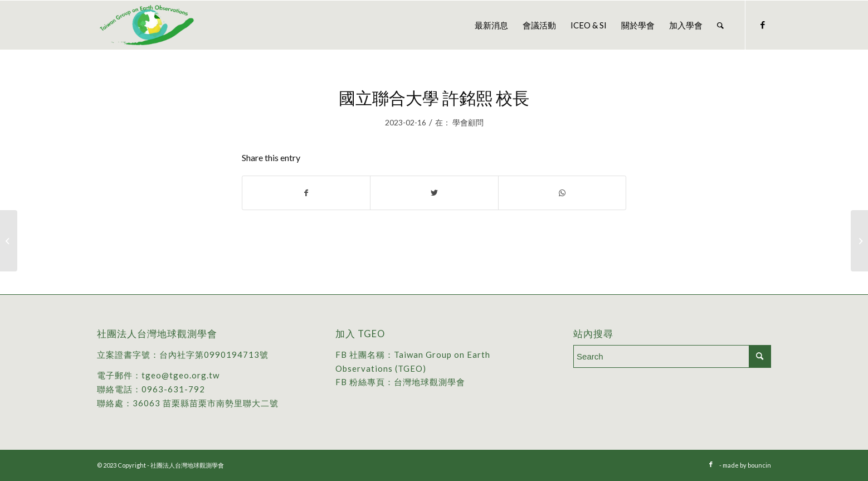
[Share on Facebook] (306, 193)
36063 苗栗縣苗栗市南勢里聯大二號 (206, 403)
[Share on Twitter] (434, 193)
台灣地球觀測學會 (430, 382)
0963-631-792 (173, 389)
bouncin (759, 465)
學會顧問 (468, 122)
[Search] (720, 25)
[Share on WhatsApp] (562, 193)
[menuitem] (491, 25)
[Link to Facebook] (763, 25)
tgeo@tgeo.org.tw (181, 375)
